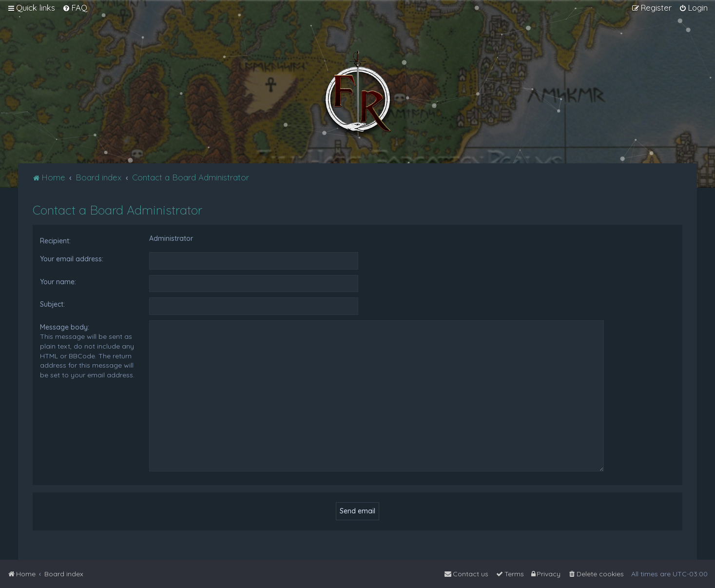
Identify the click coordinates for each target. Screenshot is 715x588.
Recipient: (55, 241)
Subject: (52, 304)
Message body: (65, 327)
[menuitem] (75, 8)
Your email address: (72, 259)
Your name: (58, 282)
